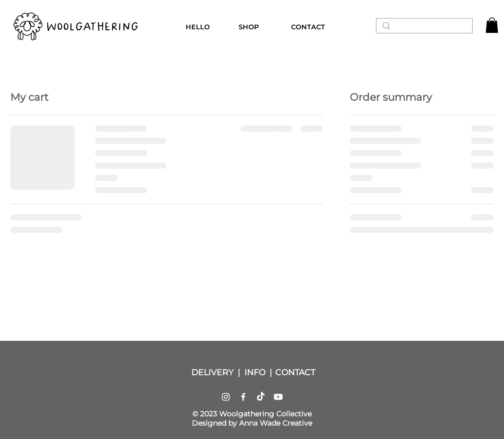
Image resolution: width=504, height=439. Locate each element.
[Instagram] (226, 397)
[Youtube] (278, 397)
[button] (492, 25)
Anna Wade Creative (276, 423)
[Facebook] (243, 397)
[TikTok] (261, 397)
